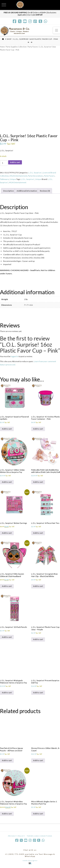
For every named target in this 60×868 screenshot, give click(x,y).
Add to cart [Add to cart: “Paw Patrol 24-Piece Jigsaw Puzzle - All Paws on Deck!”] (7, 760)
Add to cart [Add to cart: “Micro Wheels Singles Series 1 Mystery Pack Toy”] (38, 814)
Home (2, 47)
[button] (56, 30)
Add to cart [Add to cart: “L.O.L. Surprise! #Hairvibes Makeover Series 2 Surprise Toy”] (7, 814)
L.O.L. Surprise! (35, 173)
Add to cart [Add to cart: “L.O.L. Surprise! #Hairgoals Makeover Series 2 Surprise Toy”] (7, 693)
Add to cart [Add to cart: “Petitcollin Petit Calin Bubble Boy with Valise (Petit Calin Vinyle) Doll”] (38, 482)
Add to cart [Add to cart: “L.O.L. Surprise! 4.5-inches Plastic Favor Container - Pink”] (38, 429)
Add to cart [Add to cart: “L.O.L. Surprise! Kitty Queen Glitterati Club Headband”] (7, 586)
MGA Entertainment (18, 176)
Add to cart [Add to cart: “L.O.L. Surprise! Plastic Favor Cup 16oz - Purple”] (38, 639)
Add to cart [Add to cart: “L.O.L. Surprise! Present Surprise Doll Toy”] (38, 693)
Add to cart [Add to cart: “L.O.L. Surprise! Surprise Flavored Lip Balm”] (7, 429)
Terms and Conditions (40, 836)
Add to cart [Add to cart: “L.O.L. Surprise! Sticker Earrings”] (7, 533)
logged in (15, 356)
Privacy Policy (16, 836)
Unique (13, 179)
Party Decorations (36, 176)
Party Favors (33, 47)
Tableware (4, 179)
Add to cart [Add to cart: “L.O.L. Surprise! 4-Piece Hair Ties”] (38, 533)
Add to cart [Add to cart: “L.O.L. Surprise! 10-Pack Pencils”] (7, 637)
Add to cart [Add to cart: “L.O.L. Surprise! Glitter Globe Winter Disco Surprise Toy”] (7, 482)
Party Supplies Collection (16, 47)
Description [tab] (8, 191)
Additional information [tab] (27, 191)
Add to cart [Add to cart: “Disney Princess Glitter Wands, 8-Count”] (38, 760)
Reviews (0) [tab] (45, 191)
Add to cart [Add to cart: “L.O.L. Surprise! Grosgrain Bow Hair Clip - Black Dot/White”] (38, 586)
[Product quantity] (4, 163)
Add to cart (15, 162)
